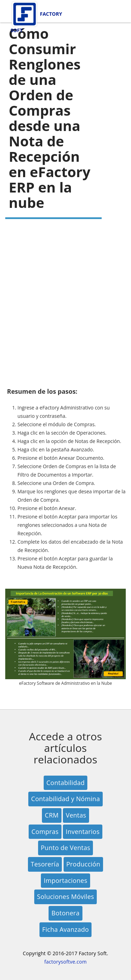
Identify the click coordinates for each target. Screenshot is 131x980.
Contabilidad (66, 783)
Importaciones (65, 880)
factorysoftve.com (65, 962)
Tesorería (45, 864)
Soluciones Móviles (65, 896)
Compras (45, 832)
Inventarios (83, 832)
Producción (83, 864)
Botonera (65, 913)
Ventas (76, 815)
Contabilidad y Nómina (65, 799)
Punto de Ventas (66, 848)
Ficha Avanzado (66, 929)
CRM (52, 815)
